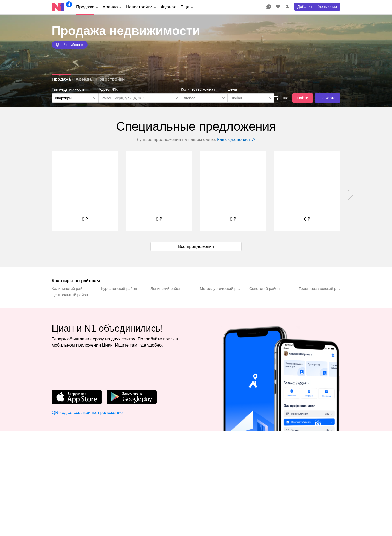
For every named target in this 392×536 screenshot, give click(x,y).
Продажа (61, 79)
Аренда (84, 79)
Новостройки (110, 79)
